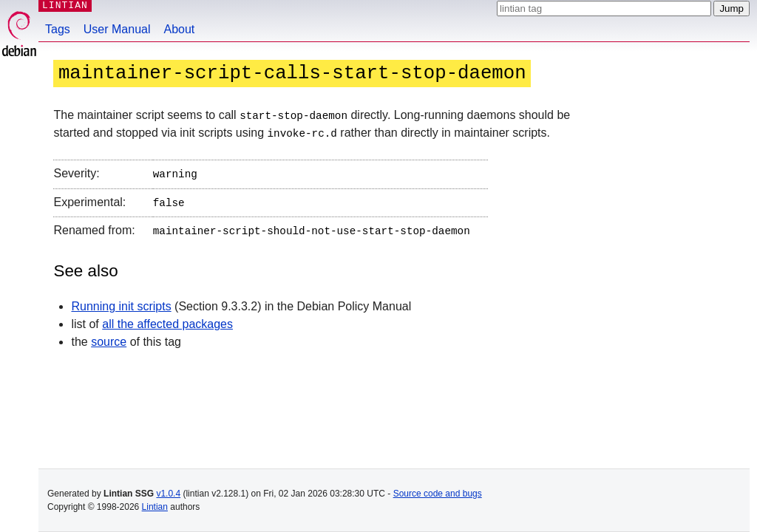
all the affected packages (167, 319)
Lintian (155, 507)
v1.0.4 (168, 494)
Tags (58, 29)
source (109, 337)
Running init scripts (121, 301)
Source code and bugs (438, 494)
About (180, 29)
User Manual (117, 29)
